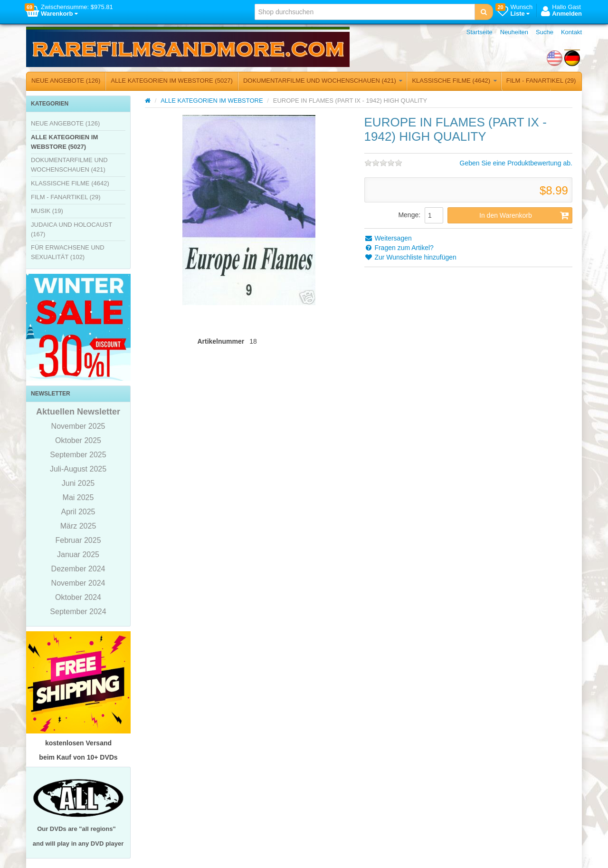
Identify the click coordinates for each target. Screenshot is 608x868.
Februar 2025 (78, 540)
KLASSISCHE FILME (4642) (454, 81)
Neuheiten (514, 32)
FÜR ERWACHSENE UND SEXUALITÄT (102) (68, 252)
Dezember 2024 (78, 569)
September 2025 (78, 455)
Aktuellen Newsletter (78, 412)
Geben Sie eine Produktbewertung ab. (516, 163)
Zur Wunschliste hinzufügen (410, 257)
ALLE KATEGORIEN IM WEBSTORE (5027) (172, 81)
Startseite (480, 32)
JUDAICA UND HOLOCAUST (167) (71, 229)
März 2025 (78, 526)
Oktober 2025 (78, 440)
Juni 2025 (78, 483)
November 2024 (78, 583)
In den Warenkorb (524, 215)
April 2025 (78, 512)
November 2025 (78, 426)
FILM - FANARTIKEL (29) (541, 81)
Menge (408, 215)
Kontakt (571, 32)
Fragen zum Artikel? (399, 248)
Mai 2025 (78, 497)
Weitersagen (388, 238)
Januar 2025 (78, 555)
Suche (545, 32)
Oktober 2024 (78, 597)
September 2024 (78, 612)
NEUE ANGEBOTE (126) (66, 81)
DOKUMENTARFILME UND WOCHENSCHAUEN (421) (323, 81)
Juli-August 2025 (78, 469)
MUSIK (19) (47, 211)
